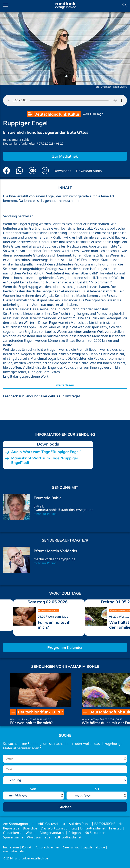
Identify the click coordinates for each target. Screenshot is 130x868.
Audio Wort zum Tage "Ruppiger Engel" (46, 452)
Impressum (11, 848)
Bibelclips (30, 828)
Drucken (45, 171)
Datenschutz (71, 848)
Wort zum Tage (93, 114)
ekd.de (100, 848)
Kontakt (27, 848)
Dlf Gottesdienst (93, 828)
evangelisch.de (13, 851)
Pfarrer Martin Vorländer (56, 551)
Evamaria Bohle (19, 140)
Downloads (62, 171)
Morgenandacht (52, 833)
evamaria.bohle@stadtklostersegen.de (63, 510)
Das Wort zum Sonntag (59, 828)
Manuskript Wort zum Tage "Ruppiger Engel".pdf (45, 460)
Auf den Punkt (80, 824)
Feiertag (115, 828)
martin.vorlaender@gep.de (54, 559)
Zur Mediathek (65, 156)
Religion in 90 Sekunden (87, 833)
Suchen (124, 5)
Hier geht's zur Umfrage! (61, 396)
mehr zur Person (45, 514)
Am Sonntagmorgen (19, 824)
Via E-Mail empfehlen (32, 171)
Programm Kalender (65, 647)
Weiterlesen (65, 385)
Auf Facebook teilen (7, 171)
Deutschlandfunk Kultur (19, 144)
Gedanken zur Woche (20, 833)
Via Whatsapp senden (19, 171)
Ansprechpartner (47, 848)
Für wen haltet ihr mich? (55, 625)
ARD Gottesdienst (52, 824)
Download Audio (89, 171)
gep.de (88, 848)
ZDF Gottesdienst (68, 837)
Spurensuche (13, 837)
